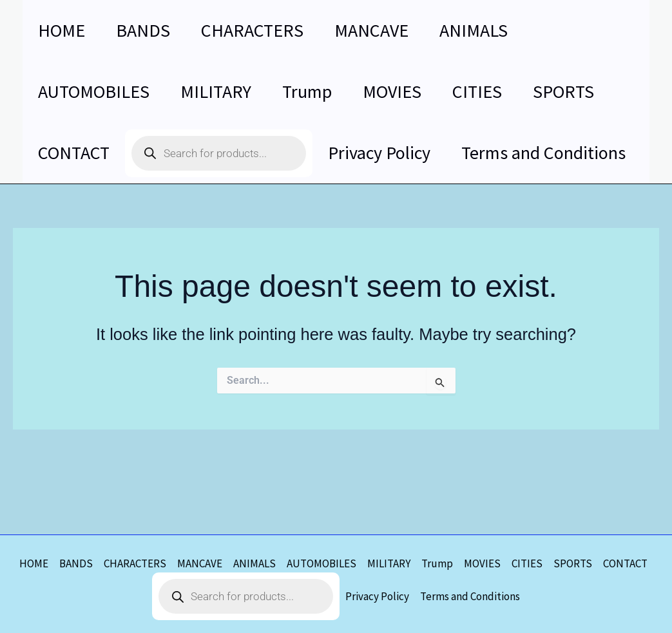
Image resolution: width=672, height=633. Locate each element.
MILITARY (389, 563)
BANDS (76, 563)
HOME (34, 563)
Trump (437, 563)
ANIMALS (254, 563)
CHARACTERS (135, 563)
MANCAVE (200, 563)
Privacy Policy (377, 596)
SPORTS (573, 563)
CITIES (527, 563)
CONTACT (625, 563)
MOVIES (482, 563)
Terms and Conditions (470, 596)
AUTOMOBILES (322, 563)
